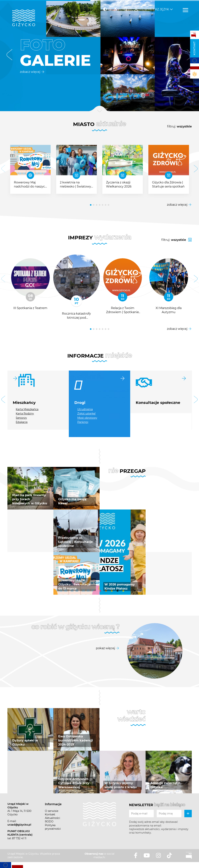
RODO (49, 821)
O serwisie (52, 811)
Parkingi (83, 422)
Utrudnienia (85, 409)
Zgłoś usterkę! (87, 414)
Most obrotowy (87, 418)
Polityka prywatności (53, 827)
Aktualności (52, 818)
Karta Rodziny (25, 414)
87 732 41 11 (19, 838)
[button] (10, 56)
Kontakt (194, 48)
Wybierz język (157, 9)
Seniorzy (21, 418)
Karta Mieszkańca (27, 409)
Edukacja (22, 422)
